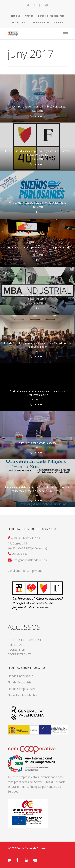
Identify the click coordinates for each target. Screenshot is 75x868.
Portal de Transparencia (51, 16)
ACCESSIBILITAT (18, 649)
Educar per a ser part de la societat (37, 443)
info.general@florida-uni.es (30, 560)
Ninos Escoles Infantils (22, 695)
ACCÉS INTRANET (19, 654)
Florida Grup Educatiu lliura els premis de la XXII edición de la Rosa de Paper (37, 345)
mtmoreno (39, 116)
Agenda (29, 16)
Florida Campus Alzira (22, 689)
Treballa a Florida (40, 22)
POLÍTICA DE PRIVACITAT (24, 640)
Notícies (15, 16)
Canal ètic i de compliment (25, 571)
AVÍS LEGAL (15, 645)
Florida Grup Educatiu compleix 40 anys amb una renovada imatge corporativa (37, 153)
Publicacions (18, 22)
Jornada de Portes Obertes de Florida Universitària (37, 203)
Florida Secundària (19, 682)
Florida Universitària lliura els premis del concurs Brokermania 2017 (37, 393)
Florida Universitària (20, 676)
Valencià (59, 22)
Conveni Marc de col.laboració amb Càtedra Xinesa (37, 107)
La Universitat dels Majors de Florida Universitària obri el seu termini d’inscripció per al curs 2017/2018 (37, 489)
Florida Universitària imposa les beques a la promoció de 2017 (37, 249)
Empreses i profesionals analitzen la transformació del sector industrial (37, 297)
